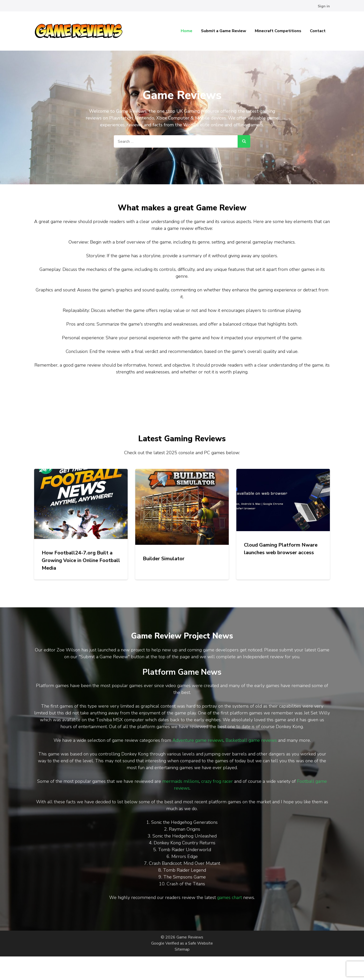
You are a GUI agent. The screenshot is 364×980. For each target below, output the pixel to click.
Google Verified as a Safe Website (182, 943)
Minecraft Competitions (278, 31)
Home (187, 31)
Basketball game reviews (251, 740)
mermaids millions (181, 781)
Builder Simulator (164, 559)
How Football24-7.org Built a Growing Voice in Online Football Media (81, 560)
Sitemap (182, 949)
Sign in (324, 6)
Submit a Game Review (224, 31)
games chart (230, 897)
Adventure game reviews (198, 740)
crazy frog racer (217, 781)
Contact (318, 31)
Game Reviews (190, 937)
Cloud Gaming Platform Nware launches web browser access (281, 549)
